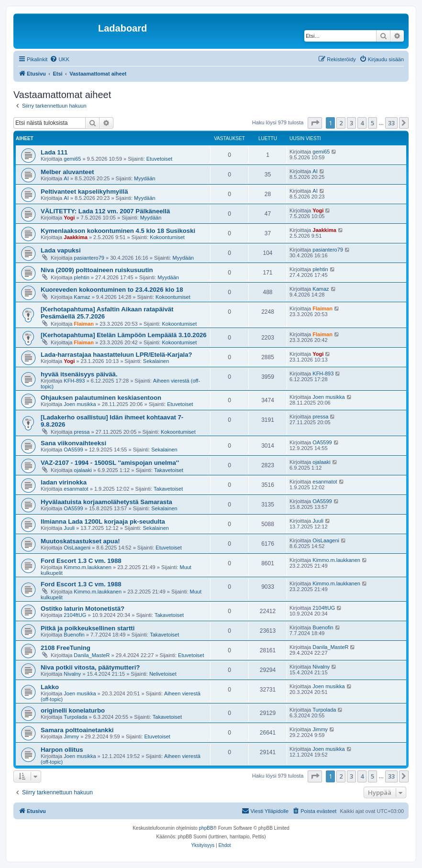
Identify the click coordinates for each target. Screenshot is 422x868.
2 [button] (341, 123)
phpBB (206, 828)
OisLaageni (77, 548)
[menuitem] (60, 59)
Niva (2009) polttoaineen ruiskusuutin (97, 270)
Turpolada (75, 717)
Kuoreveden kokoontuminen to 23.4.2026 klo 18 (112, 290)
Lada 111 (54, 152)
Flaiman (84, 324)
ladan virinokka (64, 482)
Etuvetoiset (159, 159)
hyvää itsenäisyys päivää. (79, 374)
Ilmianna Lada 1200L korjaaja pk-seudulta (103, 522)
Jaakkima (76, 237)
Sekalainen (156, 361)
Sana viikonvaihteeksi (73, 443)
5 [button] (372, 123)
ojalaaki (83, 470)
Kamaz (82, 297)
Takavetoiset (169, 470)
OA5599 (73, 450)
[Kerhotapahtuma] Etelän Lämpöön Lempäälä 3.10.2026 (124, 335)
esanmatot (76, 489)
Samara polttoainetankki (77, 730)
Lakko (50, 687)
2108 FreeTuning (66, 648)
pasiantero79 (89, 258)
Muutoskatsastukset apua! (80, 541)
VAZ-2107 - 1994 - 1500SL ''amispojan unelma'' (110, 463)
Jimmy (71, 736)
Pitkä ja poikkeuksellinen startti (88, 628)
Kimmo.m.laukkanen (88, 567)
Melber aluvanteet (67, 172)
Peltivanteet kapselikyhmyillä (84, 192)
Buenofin (74, 635)
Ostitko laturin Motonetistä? (83, 609)
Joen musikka (80, 404)
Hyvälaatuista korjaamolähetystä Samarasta (106, 502)
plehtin (81, 277)
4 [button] (362, 123)
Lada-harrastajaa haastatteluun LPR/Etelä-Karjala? (117, 355)
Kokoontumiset (167, 237)
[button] (315, 123)
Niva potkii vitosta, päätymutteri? (90, 667)
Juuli (69, 528)
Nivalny (72, 674)
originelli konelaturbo (73, 710)
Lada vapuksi (61, 250)
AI (66, 178)
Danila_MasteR (92, 655)
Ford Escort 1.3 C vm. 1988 (81, 561)
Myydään (145, 178)
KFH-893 (74, 381)
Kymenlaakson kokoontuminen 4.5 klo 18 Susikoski (118, 231)
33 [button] (391, 123)
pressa (82, 432)
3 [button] (351, 123)
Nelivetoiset (163, 674)
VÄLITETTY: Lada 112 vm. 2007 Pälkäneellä (105, 211)
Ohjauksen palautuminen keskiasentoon (101, 398)
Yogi (69, 218)
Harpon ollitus (62, 750)
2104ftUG (75, 615)
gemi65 (72, 159)
